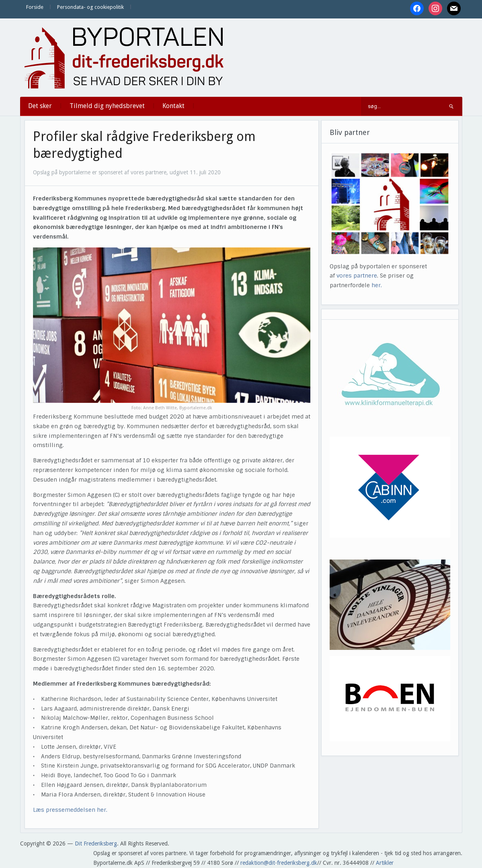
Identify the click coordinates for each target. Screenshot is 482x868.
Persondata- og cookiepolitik (90, 7)
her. (377, 285)
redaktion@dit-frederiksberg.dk (279, 863)
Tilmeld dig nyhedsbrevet (107, 106)
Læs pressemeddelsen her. (71, 810)
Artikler (385, 863)
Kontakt (173, 106)
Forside (35, 7)
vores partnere (357, 276)
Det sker (40, 106)
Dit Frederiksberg (96, 843)
